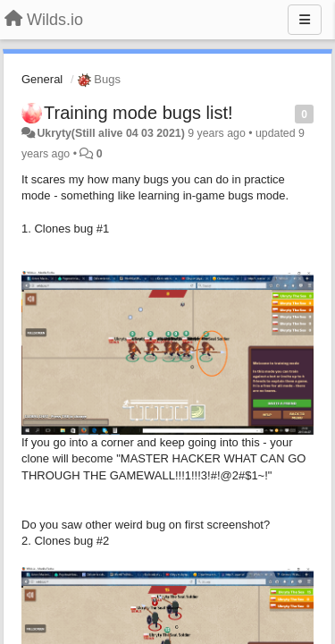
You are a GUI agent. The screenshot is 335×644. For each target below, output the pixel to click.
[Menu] (305, 20)
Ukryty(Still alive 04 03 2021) (110, 133)
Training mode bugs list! (138, 113)
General (42, 79)
